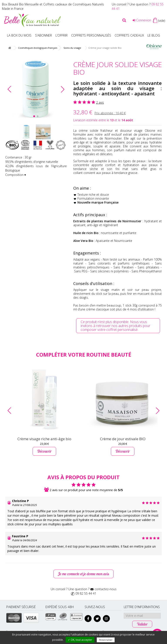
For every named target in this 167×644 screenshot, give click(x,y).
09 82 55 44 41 (86, 593)
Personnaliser (106, 640)
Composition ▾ (16, 175)
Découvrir (44, 451)
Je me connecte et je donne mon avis (83, 574)
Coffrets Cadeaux (129, 35)
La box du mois (19, 35)
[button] (63, 89)
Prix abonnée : (110, 113)
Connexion (142, 20)
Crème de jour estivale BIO (123, 439)
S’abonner (43, 35)
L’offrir (62, 35)
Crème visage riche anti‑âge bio (44, 439)
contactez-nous (106, 589)
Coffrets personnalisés (91, 35)
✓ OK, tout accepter (80, 640)
